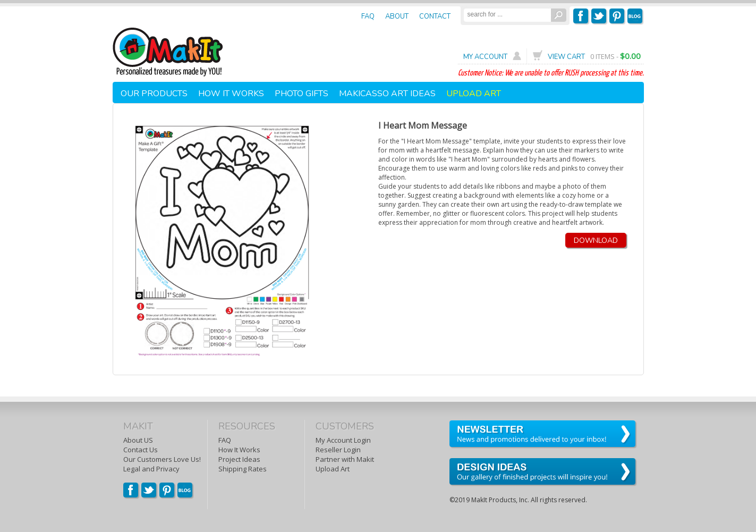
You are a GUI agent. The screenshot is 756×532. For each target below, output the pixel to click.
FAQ (225, 440)
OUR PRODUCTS (154, 94)
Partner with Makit (345, 459)
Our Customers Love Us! (162, 459)
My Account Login (343, 440)
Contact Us (141, 450)
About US (138, 440)
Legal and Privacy (151, 469)
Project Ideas (239, 459)
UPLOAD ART (474, 94)
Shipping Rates (243, 469)
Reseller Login (338, 450)
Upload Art (333, 469)
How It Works (239, 450)
